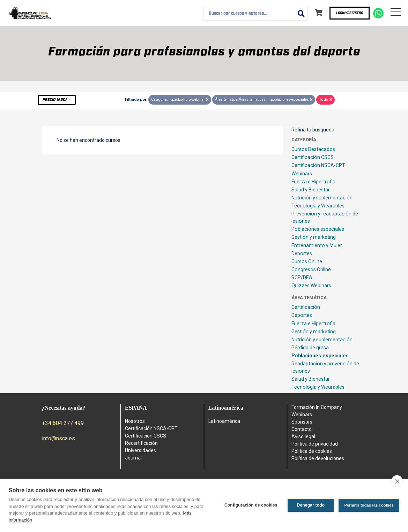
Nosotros (135, 421)
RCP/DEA (302, 278)
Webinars (302, 174)
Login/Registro (350, 13)
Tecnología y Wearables (318, 206)
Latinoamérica (224, 421)
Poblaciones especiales (318, 229)
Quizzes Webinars (311, 286)
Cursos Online (307, 261)
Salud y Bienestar (311, 190)
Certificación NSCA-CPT (318, 165)
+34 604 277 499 (63, 423)
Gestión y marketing (314, 237)
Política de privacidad (315, 444)
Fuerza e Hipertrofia (313, 182)
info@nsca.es (58, 438)
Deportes (302, 253)
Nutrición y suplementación (322, 198)
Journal (133, 458)
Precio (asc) (55, 100)
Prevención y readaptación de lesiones (325, 217)
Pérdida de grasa (310, 348)
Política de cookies (312, 451)
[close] (397, 481)
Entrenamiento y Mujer (317, 245)
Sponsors (302, 422)
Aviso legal (303, 436)
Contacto (302, 429)
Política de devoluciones (318, 458)
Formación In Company (317, 407)
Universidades (140, 450)
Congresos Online (311, 269)
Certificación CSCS (313, 157)
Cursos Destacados (313, 149)
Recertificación (141, 443)
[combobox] (255, 13)
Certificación (306, 307)
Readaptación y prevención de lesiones (325, 367)
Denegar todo (311, 505)
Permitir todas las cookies (369, 505)
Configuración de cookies (251, 505)
